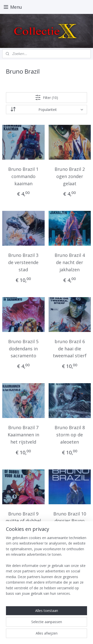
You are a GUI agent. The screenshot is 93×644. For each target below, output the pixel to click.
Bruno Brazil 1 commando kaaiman (23, 176)
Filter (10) (46, 97)
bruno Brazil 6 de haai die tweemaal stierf (70, 349)
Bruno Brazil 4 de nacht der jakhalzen (70, 263)
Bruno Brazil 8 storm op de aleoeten (70, 435)
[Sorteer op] (47, 110)
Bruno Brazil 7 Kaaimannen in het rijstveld (23, 435)
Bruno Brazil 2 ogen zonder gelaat (70, 176)
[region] (46, 568)
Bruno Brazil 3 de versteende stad (23, 263)
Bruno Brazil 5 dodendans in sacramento (23, 349)
